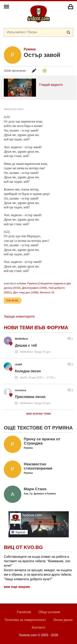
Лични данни (63, 620)
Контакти (38, 627)
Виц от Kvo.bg (23, 547)
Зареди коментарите (19, 316)
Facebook (24, 612)
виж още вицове (17, 587)
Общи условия (49, 612)
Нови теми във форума (36, 328)
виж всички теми (38, 414)
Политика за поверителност (25, 620)
